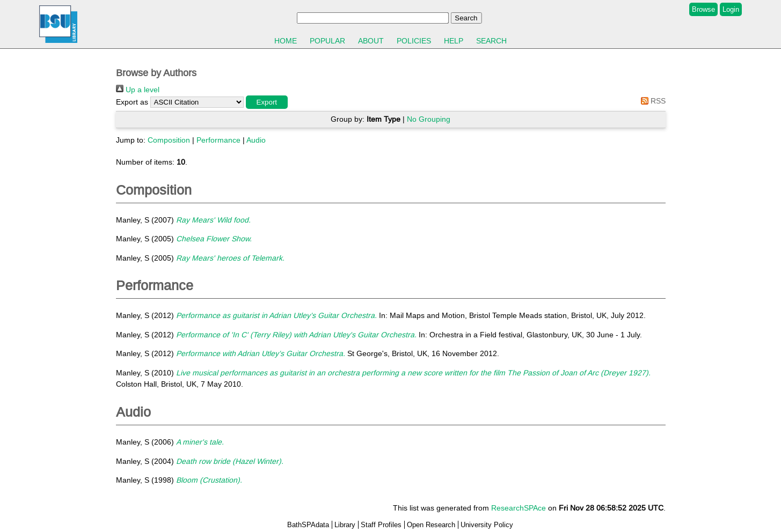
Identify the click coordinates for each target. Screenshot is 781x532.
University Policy (487, 525)
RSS (651, 101)
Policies (414, 41)
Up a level (138, 90)
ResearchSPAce (519, 508)
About (371, 41)
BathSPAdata (308, 525)
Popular (327, 41)
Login (731, 9)
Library (345, 525)
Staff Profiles (381, 525)
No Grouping (429, 119)
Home (286, 41)
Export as (132, 102)
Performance (218, 140)
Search (491, 41)
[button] (267, 102)
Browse (703, 9)
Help (454, 41)
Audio (256, 140)
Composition (169, 140)
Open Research (431, 525)
